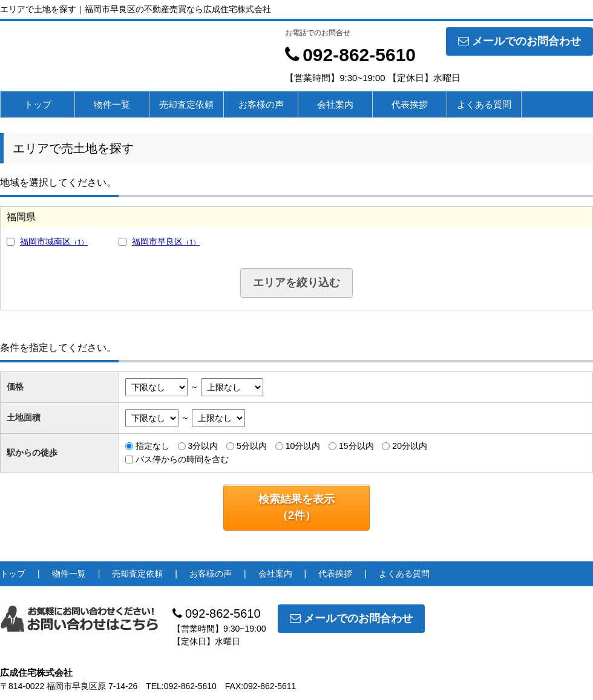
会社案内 (335, 104)
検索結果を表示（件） (296, 507)
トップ (38, 104)
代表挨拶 (410, 104)
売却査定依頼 (186, 104)
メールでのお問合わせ (519, 41)
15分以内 (356, 446)
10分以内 (303, 446)
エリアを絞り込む (296, 283)
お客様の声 (261, 104)
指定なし (152, 446)
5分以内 (252, 446)
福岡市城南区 (54, 241)
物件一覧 (112, 104)
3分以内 (203, 446)
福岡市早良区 (166, 241)
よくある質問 (484, 104)
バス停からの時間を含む (182, 459)
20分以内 (410, 446)
